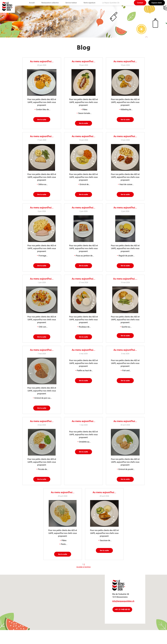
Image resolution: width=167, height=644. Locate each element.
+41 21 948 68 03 (122, 614)
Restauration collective (50, 3)
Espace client (157, 3)
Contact (140, 3)
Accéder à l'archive (84, 572)
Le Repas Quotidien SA (111, 3)
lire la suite (42, 120)
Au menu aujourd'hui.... (125, 281)
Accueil (32, 3)
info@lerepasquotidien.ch (123, 606)
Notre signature (89, 3)
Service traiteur (71, 3)
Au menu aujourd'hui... (42, 61)
